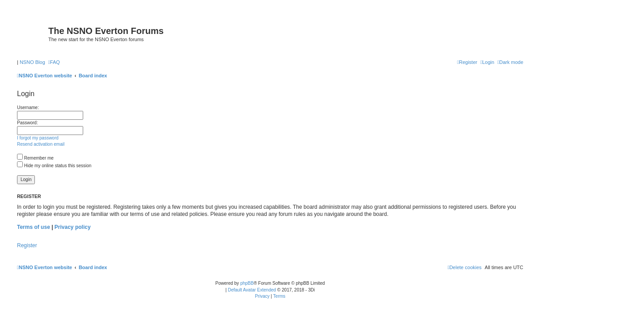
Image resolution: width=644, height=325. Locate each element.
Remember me (35, 158)
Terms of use (34, 227)
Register (27, 245)
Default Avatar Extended (252, 290)
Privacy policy (73, 227)
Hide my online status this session (54, 166)
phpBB (247, 283)
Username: (28, 108)
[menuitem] (54, 62)
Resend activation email (41, 144)
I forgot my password (38, 138)
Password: (28, 123)
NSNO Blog (32, 62)
